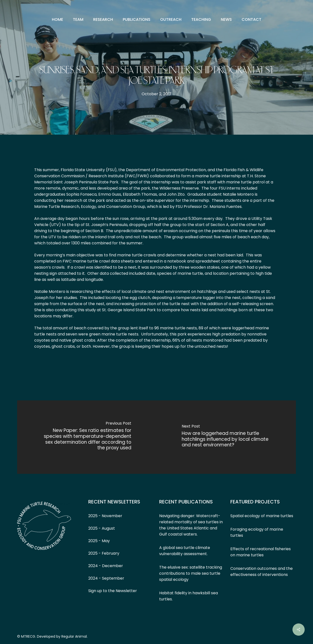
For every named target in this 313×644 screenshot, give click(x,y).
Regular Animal (74, 636)
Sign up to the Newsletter (113, 591)
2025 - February (104, 553)
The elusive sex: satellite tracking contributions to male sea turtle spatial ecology (191, 573)
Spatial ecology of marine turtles (262, 516)
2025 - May (99, 541)
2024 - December (106, 566)
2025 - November (105, 516)
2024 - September (106, 578)
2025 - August (102, 528)
